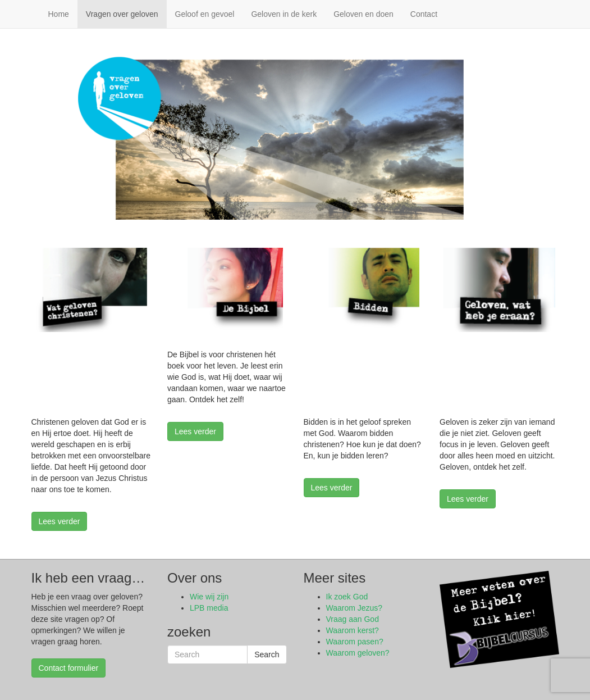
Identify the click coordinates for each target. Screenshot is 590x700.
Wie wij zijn (209, 597)
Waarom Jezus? (355, 608)
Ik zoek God (347, 597)
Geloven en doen (363, 14)
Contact (424, 14)
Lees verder (60, 521)
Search (267, 654)
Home (59, 14)
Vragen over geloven (122, 14)
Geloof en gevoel (205, 14)
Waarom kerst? (353, 630)
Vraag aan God (353, 619)
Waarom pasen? (355, 642)
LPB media (209, 608)
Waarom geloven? (358, 653)
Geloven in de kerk (284, 14)
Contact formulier (69, 668)
